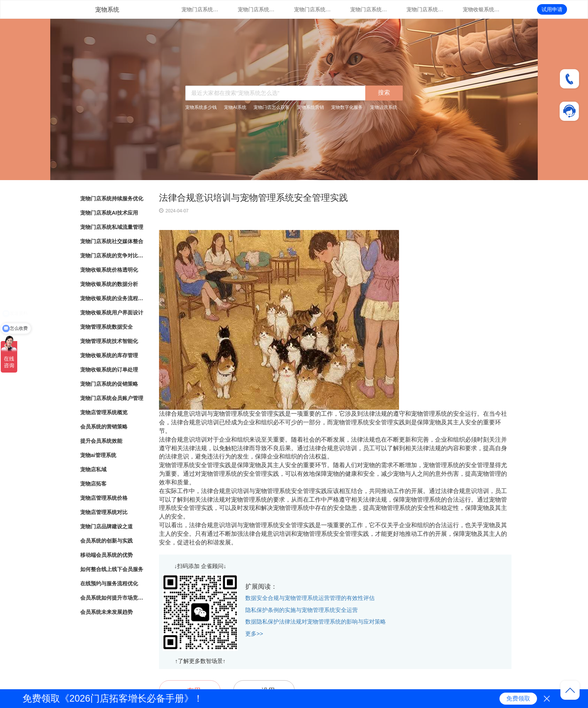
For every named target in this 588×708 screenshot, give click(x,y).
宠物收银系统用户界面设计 (112, 313)
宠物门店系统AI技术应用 (256, 9)
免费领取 (518, 698)
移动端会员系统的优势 (106, 555)
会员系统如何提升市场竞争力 (112, 598)
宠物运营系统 (384, 107)
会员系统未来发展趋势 (106, 612)
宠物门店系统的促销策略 (109, 384)
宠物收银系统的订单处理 (109, 370)
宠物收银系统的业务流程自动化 (112, 298)
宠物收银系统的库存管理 (109, 355)
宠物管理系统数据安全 (106, 327)
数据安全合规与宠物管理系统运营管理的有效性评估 (310, 598)
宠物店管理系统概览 (104, 412)
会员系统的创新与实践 (106, 541)
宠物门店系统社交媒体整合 (369, 9)
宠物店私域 (93, 469)
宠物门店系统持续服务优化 (200, 9)
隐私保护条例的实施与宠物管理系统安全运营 (301, 610)
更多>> (254, 634)
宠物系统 (107, 10)
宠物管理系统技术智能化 (109, 341)
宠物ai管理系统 (98, 455)
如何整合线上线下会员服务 (112, 569)
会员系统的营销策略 (104, 427)
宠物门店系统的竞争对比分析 (425, 9)
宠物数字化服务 (347, 107)
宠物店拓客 (93, 484)
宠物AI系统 (235, 107)
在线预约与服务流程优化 (109, 583)
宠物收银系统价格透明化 (481, 9)
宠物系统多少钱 (201, 107)
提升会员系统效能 (101, 441)
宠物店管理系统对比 (104, 512)
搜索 (384, 92)
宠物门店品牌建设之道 (106, 526)
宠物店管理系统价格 (104, 498)
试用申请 (552, 9)
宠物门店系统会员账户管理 (112, 398)
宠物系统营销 (310, 107)
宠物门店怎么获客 (271, 107)
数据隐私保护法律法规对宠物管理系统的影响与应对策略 (316, 622)
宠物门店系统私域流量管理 (313, 9)
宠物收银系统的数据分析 (109, 284)
